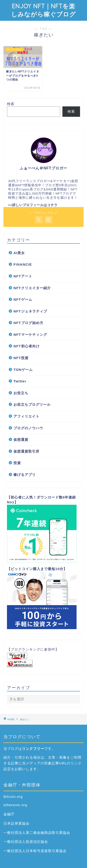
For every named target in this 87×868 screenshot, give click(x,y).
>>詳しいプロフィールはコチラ (33, 205)
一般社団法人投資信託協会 (26, 842)
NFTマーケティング (30, 335)
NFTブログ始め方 (28, 323)
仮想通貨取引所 (26, 451)
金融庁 (9, 814)
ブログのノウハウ (28, 428)
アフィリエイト (26, 416)
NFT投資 (21, 358)
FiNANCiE (23, 264)
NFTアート (23, 276)
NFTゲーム (23, 299)
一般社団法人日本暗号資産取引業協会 (35, 851)
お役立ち (21, 393)
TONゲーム (23, 370)
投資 (17, 463)
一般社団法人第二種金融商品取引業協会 (37, 833)
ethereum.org (15, 805)
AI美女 (19, 253)
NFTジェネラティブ (30, 311)
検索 (11, 104)
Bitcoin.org (13, 797)
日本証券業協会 (16, 823)
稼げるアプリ (25, 475)
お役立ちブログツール (32, 404)
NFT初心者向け (27, 346)
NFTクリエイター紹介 (32, 288)
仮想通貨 (21, 440)
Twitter (20, 381)
